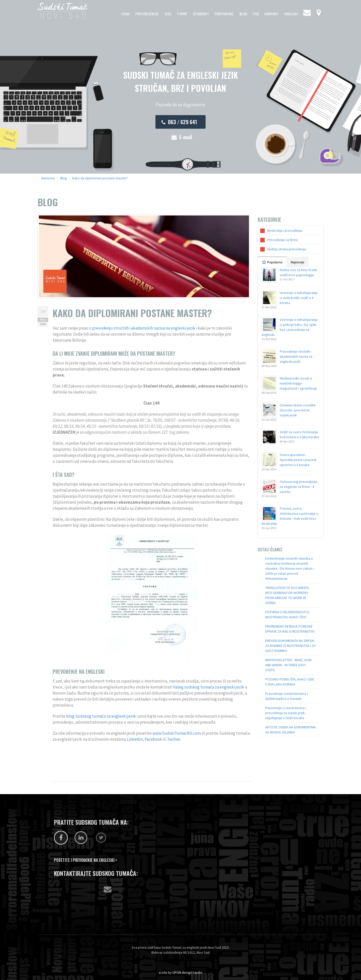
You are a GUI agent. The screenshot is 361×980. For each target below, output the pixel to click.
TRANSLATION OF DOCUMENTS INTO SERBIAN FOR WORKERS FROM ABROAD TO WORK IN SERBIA (287, 595)
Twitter (174, 739)
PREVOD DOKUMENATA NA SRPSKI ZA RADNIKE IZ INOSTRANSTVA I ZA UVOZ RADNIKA (290, 646)
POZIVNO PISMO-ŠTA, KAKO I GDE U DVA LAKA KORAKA (290, 682)
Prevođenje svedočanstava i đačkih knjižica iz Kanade (287, 696)
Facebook (153, 739)
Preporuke (224, 14)
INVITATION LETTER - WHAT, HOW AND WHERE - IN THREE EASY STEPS (288, 665)
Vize (168, 14)
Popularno (272, 262)
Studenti (201, 14)
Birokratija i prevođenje (285, 231)
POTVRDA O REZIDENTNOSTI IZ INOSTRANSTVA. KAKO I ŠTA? (288, 615)
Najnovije (298, 262)
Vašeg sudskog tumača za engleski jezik (209, 687)
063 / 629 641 (179, 122)
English (291, 14)
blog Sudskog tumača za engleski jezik (101, 716)
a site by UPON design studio (181, 972)
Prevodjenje (147, 14)
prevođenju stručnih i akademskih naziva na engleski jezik (144, 328)
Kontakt (272, 14)
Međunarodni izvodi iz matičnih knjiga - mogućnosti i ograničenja (298, 383)
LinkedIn (135, 739)
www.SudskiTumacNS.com (177, 733)
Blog (243, 14)
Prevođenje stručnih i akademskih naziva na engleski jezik (296, 356)
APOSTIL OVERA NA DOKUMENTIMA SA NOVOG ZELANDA (291, 730)
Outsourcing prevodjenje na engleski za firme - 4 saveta (299, 487)
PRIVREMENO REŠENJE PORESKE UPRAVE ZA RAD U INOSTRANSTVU (290, 629)
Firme (182, 14)
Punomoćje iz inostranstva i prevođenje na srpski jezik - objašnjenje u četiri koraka (286, 713)
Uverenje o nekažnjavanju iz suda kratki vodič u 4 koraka (299, 298)
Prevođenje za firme (283, 240)
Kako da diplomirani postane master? (100, 178)
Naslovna (48, 178)
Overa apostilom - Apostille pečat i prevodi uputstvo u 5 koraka (298, 460)
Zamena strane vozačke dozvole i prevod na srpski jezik (298, 410)
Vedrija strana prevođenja (287, 249)
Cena (125, 14)
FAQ (256, 14)
